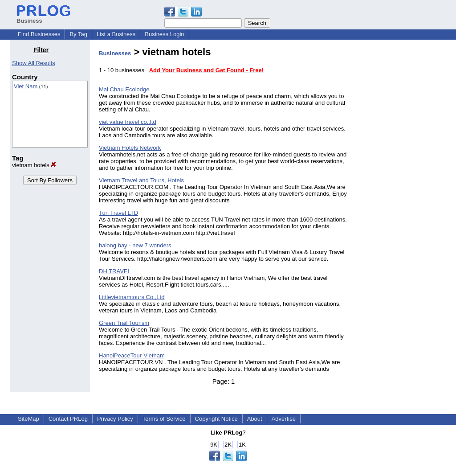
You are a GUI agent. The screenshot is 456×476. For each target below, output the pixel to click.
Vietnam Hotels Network (130, 148)
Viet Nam (26, 86)
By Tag (78, 34)
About (255, 419)
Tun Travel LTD (118, 213)
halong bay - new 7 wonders (135, 245)
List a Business (116, 34)
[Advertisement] (401, 180)
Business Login (164, 34)
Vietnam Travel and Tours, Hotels (141, 180)
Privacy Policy (115, 419)
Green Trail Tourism (124, 323)
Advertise (284, 419)
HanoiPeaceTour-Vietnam (132, 355)
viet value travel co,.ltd (128, 122)
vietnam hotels (34, 165)
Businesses (115, 53)
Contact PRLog (68, 419)
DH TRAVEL (115, 271)
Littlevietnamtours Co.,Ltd (132, 297)
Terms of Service (164, 419)
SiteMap (28, 419)
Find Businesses (39, 34)
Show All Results (34, 63)
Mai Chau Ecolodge (124, 89)
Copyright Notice (216, 419)
